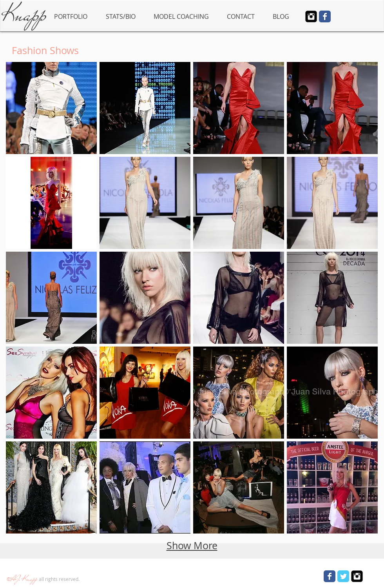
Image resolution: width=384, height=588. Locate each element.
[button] (51, 108)
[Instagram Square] (311, 16)
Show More (192, 545)
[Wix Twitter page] (343, 576)
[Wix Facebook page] (325, 16)
